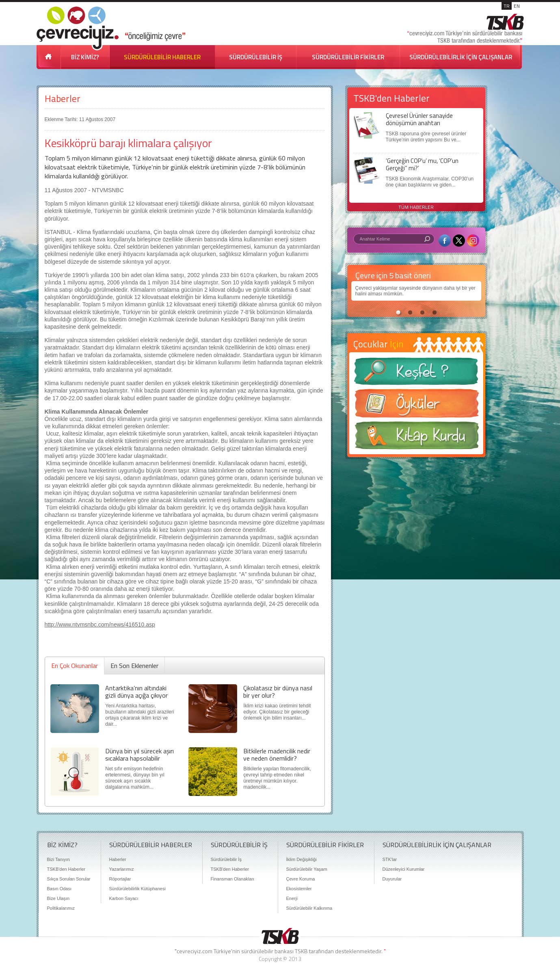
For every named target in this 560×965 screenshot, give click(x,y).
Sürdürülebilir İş (226, 859)
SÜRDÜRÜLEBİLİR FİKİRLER (348, 57)
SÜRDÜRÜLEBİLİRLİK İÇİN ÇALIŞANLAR (461, 57)
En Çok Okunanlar (75, 666)
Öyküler (416, 406)
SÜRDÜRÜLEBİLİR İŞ (256, 57)
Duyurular (392, 879)
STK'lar (390, 859)
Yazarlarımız (122, 869)
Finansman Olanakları (233, 879)
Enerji (292, 898)
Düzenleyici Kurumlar (404, 869)
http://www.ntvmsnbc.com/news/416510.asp (100, 625)
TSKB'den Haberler (66, 869)
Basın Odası (59, 889)
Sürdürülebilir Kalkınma (309, 908)
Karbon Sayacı (124, 898)
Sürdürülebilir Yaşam (307, 869)
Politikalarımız (61, 908)
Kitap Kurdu (416, 438)
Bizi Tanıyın (58, 859)
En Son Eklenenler (134, 666)
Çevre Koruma (301, 879)
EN (517, 6)
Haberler (63, 99)
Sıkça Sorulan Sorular (69, 879)
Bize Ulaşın (58, 898)
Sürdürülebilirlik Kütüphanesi (137, 889)
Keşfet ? (416, 374)
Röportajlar (120, 879)
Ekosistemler (299, 889)
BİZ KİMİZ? (85, 57)
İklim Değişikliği (302, 859)
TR (507, 6)
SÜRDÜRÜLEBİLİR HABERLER (162, 57)
